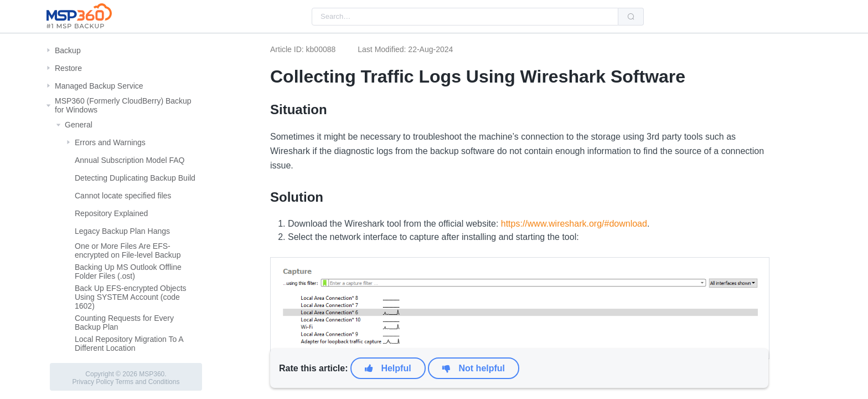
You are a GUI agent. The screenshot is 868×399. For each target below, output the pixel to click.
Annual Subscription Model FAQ (130, 160)
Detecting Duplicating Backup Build (135, 178)
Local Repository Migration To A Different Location (129, 344)
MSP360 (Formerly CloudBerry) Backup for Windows (123, 105)
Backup (68, 50)
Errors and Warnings (110, 142)
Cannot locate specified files (123, 196)
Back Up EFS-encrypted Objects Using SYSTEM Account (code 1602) (131, 297)
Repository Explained (111, 213)
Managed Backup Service (99, 86)
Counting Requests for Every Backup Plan (124, 323)
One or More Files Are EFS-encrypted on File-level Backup (128, 250)
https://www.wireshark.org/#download (574, 224)
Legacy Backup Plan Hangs (122, 231)
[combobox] (465, 17)
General (79, 125)
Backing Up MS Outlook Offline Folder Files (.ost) (128, 272)
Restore (68, 68)
